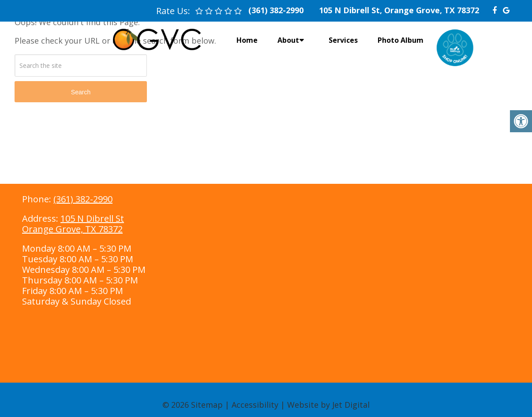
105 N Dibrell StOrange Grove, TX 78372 (73, 224)
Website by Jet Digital (328, 405)
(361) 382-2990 (83, 199)
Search (81, 92)
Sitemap (207, 405)
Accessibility (255, 405)
